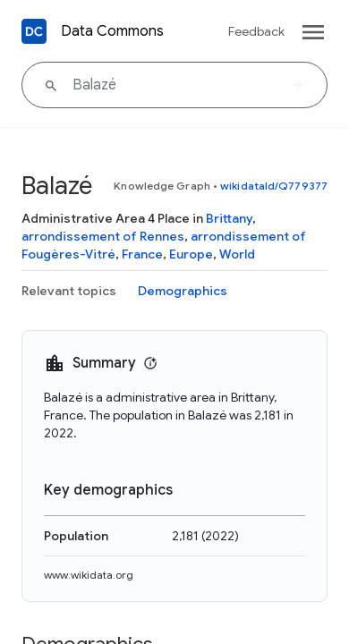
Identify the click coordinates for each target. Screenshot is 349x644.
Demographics (183, 291)
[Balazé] (174, 85)
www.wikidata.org (89, 575)
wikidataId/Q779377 (274, 186)
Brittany (229, 218)
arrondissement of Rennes (103, 236)
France (142, 254)
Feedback (256, 31)
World (237, 254)
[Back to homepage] (34, 31)
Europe (191, 254)
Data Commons (112, 31)
